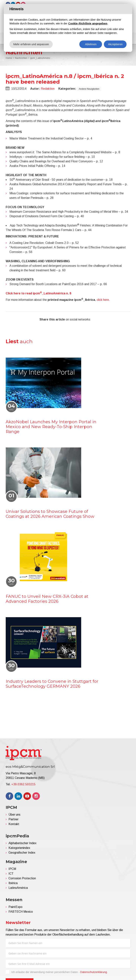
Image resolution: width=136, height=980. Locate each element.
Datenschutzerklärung (94, 972)
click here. (103, 300)
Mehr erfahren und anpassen (31, 44)
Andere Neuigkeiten (89, 89)
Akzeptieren (115, 44)
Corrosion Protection (22, 878)
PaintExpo (15, 907)
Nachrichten (21, 58)
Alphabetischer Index (22, 843)
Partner (14, 819)
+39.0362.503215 (23, 784)
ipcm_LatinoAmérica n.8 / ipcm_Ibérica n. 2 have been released (42, 58)
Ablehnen (91, 44)
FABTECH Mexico (21, 912)
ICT (11, 874)
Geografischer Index (22, 853)
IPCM (12, 869)
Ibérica (13, 883)
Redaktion (48, 89)
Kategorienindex (19, 848)
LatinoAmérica (18, 888)
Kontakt (14, 824)
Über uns (14, 815)
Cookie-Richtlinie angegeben (88, 23)
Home (9, 58)
